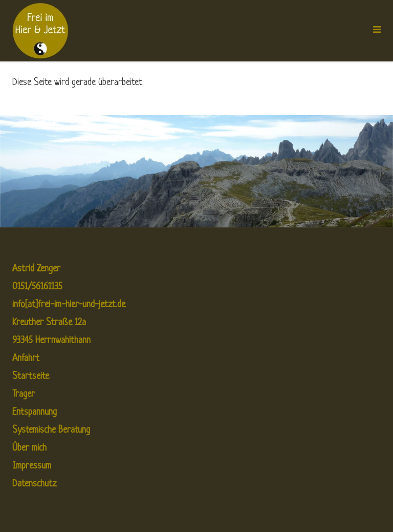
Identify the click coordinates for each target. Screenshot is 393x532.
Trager (24, 395)
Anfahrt (26, 359)
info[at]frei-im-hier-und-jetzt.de (69, 305)
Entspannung (35, 412)
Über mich (29, 448)
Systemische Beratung (51, 430)
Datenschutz (34, 484)
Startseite (31, 377)
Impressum (32, 466)
